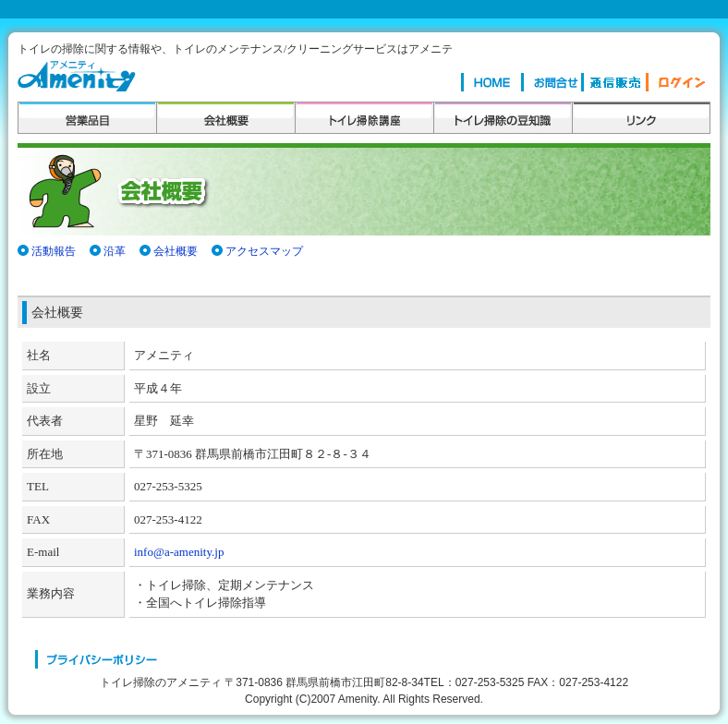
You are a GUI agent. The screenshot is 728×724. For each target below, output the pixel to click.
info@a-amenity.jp (179, 552)
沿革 (115, 251)
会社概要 (176, 251)
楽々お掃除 (613, 82)
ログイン (676, 82)
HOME (491, 82)
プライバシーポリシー (97, 659)
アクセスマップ (264, 251)
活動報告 (54, 251)
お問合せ (551, 82)
